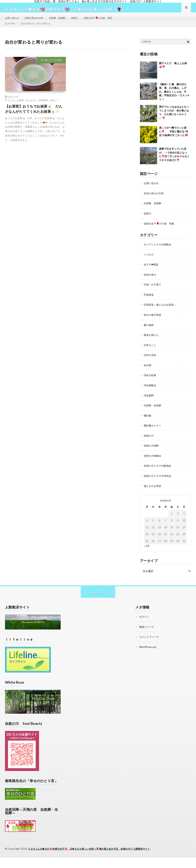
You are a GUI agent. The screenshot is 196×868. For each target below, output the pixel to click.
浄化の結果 (150, 382)
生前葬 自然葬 (64, 22)
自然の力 (149, 441)
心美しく (54, 108)
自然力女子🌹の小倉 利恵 (109, 22)
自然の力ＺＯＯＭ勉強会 (158, 471)
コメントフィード (150, 642)
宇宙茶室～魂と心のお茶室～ (161, 312)
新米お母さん (152, 342)
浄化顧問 (149, 401)
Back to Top (98, 598)
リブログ (149, 262)
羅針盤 (148, 421)
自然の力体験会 (153, 461)
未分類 (148, 372)
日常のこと (150, 352)
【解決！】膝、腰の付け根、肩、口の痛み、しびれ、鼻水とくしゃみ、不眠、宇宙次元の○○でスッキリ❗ (174, 100)
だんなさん (31, 108)
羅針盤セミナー (153, 431)
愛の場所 (149, 332)
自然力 (83, 22)
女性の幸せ (150, 282)
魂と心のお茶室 (53, 68)
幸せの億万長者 (153, 322)
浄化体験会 (150, 392)
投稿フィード (147, 632)
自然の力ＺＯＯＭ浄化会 (158, 481)
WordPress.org (148, 652)
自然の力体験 (152, 451)
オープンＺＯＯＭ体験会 (158, 252)
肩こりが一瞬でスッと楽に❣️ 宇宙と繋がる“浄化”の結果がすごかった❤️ (174, 140)
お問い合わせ (13, 22)
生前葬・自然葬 (153, 411)
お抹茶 (20, 108)
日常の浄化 (150, 362)
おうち (12, 108)
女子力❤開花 (152, 272)
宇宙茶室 (43, 108)
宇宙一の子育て (153, 292)
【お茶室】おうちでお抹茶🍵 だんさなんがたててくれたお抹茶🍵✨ (34, 117)
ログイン (145, 622)
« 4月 (147, 551)
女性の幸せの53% (38, 22)
